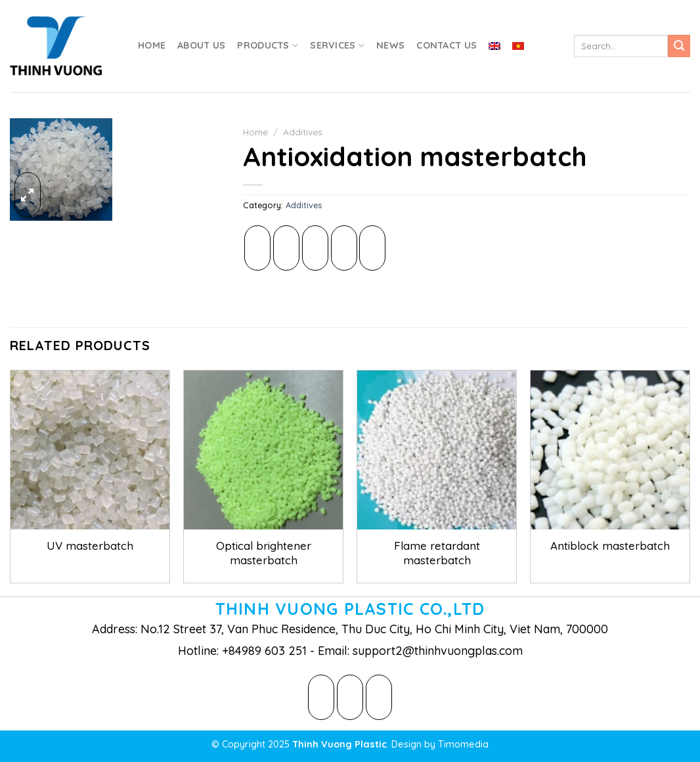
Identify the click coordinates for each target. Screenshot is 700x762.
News (390, 45)
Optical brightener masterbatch (264, 553)
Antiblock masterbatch (610, 546)
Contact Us (447, 45)
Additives (303, 132)
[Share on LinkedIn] (372, 248)
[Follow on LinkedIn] (379, 697)
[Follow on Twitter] (350, 697)
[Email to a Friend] (315, 248)
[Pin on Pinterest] (344, 248)
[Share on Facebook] (257, 248)
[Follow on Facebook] (321, 697)
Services (337, 46)
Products (268, 46)
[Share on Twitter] (286, 248)
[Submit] (679, 46)
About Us (201, 45)
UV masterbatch (90, 546)
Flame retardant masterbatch (437, 553)
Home (152, 45)
